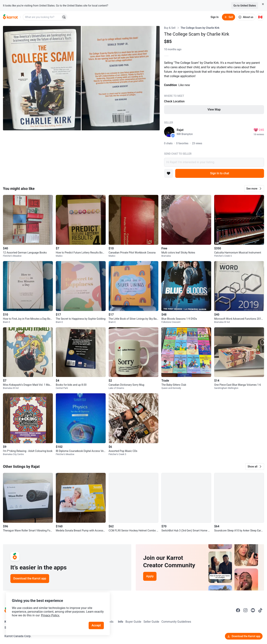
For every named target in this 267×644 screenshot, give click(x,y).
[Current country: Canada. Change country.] (260, 17)
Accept (96, 625)
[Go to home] (10, 17)
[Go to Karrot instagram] (245, 610)
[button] (254, 189)
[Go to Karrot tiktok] (260, 610)
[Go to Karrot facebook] (238, 610)
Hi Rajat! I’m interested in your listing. (214, 162)
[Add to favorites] (169, 173)
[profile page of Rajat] (169, 132)
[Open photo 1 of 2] (42, 78)
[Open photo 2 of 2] (121, 78)
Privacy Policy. (50, 615)
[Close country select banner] (263, 4)
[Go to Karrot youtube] (253, 610)
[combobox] (42, 17)
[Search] (64, 17)
